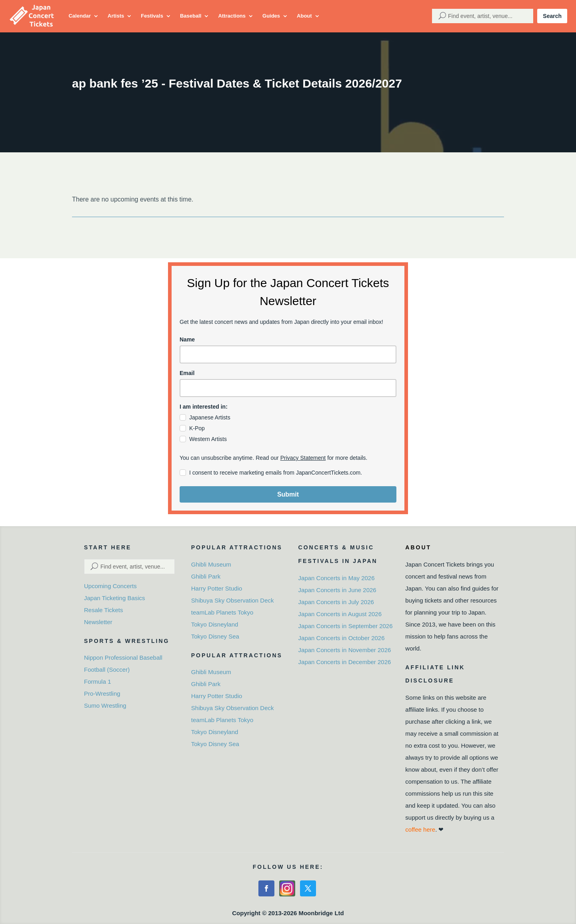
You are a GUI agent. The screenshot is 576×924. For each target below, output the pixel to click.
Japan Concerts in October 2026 (342, 638)
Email (187, 373)
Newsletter (98, 622)
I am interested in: (204, 407)
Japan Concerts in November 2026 (345, 650)
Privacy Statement (303, 458)
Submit (288, 494)
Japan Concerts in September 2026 (346, 626)
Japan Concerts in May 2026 (337, 578)
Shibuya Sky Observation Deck (233, 600)
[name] (288, 354)
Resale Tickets (104, 610)
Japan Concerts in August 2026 (340, 614)
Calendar (80, 16)
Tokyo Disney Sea (215, 636)
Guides (271, 16)
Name (187, 339)
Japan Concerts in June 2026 (337, 590)
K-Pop (197, 428)
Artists (116, 16)
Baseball (191, 16)
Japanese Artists (210, 417)
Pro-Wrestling (102, 693)
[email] (288, 388)
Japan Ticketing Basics (115, 598)
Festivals (152, 16)
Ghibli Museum (211, 564)
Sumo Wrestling (105, 705)
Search (552, 16)
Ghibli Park (206, 576)
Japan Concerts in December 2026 (345, 662)
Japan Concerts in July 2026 (336, 602)
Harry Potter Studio (217, 588)
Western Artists (208, 439)
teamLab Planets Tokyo (222, 612)
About (304, 16)
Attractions (232, 16)
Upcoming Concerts (110, 586)
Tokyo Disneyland (215, 624)
